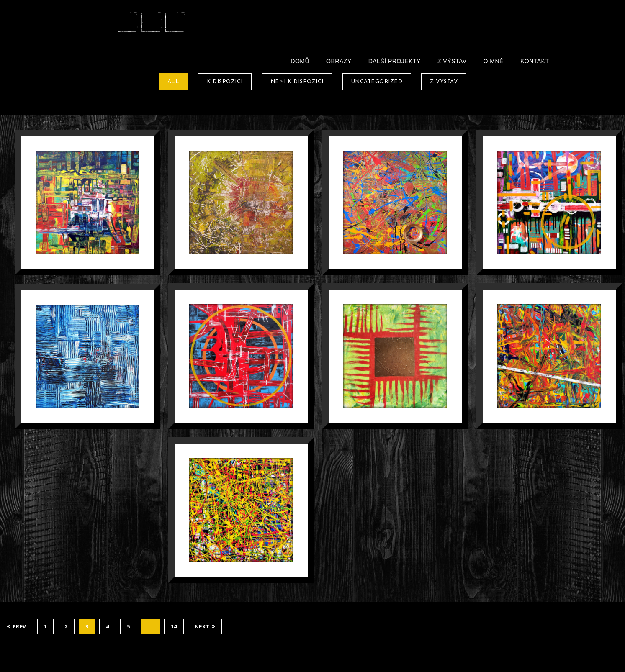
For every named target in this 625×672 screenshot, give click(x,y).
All (174, 82)
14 (174, 627)
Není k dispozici (297, 82)
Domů (300, 61)
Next (205, 627)
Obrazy (339, 61)
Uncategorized (377, 82)
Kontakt (535, 61)
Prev (17, 627)
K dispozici (225, 82)
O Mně (494, 61)
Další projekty (395, 61)
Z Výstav (452, 61)
